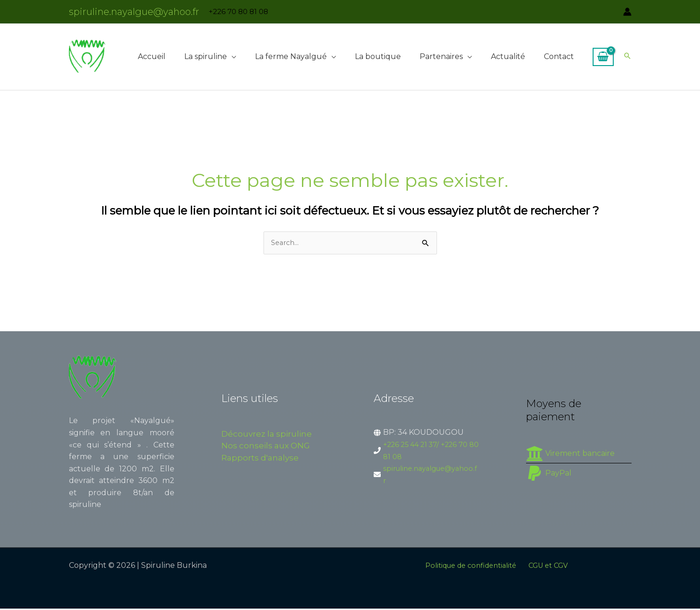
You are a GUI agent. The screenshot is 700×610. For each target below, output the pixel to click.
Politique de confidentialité (471, 567)
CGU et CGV (552, 567)
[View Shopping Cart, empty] (603, 57)
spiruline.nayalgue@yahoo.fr (134, 12)
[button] (232, 56)
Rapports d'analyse (260, 459)
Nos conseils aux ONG (266, 447)
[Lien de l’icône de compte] (627, 12)
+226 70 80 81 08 (238, 11)
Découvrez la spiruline (267, 435)
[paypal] (549, 474)
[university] (570, 454)
